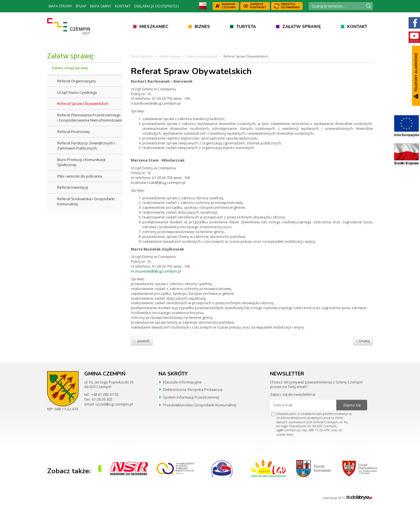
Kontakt (123, 6)
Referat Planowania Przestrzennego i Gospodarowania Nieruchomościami (90, 118)
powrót (142, 341)
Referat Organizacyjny (77, 81)
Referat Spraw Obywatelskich (83, 104)
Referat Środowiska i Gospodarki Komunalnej (86, 201)
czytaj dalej (285, 434)
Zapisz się (352, 405)
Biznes (202, 27)
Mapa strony (60, 6)
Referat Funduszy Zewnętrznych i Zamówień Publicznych (86, 146)
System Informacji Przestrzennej (191, 397)
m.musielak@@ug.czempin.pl (156, 271)
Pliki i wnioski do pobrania (80, 176)
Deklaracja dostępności (157, 6)
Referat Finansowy (73, 132)
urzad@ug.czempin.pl (114, 404)
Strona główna (142, 56)
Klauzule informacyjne (182, 382)
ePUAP (81, 6)
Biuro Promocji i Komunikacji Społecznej (81, 162)
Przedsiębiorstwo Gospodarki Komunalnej (200, 405)
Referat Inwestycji (73, 187)
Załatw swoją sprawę (70, 68)
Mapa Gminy (101, 6)
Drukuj (363, 341)
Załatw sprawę (302, 27)
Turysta (246, 27)
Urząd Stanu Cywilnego (77, 92)
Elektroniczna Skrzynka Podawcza (193, 389)
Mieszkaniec (154, 27)
